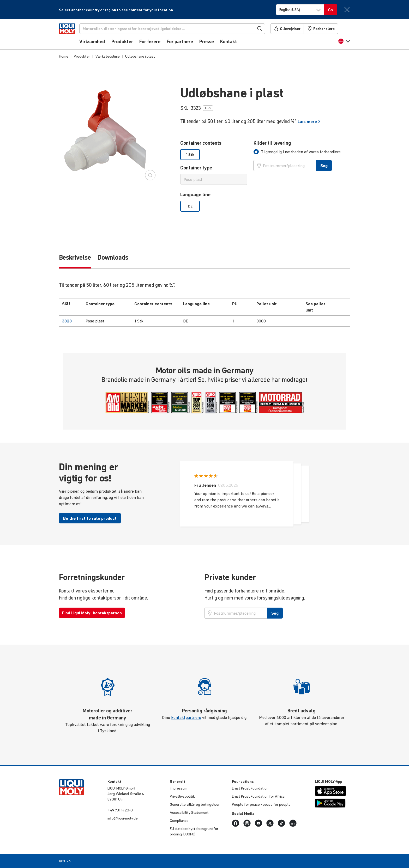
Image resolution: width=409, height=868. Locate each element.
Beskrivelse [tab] (75, 257)
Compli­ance (179, 821)
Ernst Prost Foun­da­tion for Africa (258, 796)
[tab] (297, 152)
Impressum (179, 788)
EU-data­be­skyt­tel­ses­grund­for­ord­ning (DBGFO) (195, 831)
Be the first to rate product (90, 518)
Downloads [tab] (113, 257)
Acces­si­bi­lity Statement (189, 812)
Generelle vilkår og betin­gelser (195, 804)
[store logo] (75, 36)
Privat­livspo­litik (182, 796)
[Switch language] (300, 10)
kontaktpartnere (186, 717)
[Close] (347, 10)
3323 (67, 321)
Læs (309, 121)
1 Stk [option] (190, 155)
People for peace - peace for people (261, 804)
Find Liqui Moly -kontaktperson (92, 613)
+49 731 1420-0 (120, 810)
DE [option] (190, 206)
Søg (324, 166)
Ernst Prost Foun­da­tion (250, 788)
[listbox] (214, 155)
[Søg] (181, 29)
